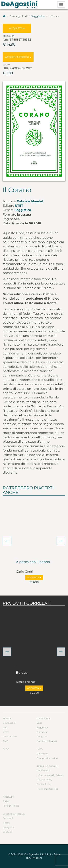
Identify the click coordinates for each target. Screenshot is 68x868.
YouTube (7, 832)
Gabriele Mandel (30, 201)
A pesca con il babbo (33, 562)
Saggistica (38, 16)
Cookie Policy (44, 784)
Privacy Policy (45, 780)
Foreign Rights (11, 806)
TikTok (6, 823)
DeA (5, 727)
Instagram (8, 827)
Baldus (22, 673)
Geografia (42, 736)
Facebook (8, 818)
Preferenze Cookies (47, 789)
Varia (39, 723)
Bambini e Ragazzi (47, 741)
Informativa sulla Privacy (50, 775)
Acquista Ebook (18, 57)
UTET (19, 206)
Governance (43, 770)
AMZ (5, 741)
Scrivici (7, 801)
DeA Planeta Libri (20, 5)
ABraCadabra (10, 736)
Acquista (17, 28)
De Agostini (9, 723)
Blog (6, 749)
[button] (7, 541)
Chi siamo (42, 754)
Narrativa (42, 732)
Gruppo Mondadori (47, 758)
